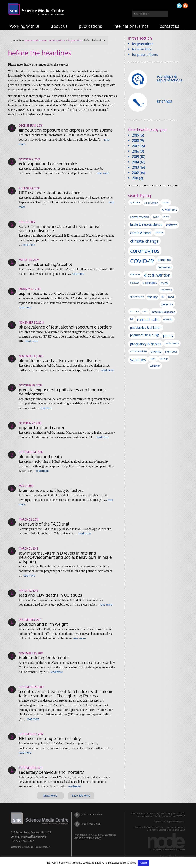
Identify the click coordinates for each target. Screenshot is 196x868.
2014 (136, 162)
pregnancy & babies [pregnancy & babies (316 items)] (146, 344)
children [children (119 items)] (159, 232)
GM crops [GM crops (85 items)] (135, 311)
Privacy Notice (42, 847)
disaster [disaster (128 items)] (135, 283)
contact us (169, 26)
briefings (164, 101)
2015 (136, 157)
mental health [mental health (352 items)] (148, 319)
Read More (130, 863)
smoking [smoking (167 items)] (156, 351)
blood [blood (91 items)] (166, 217)
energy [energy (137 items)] (165, 283)
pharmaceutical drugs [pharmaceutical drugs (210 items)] (145, 335)
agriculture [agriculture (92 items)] (135, 202)
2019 (136, 135)
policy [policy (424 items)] (168, 336)
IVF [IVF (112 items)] (132, 319)
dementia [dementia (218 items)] (164, 260)
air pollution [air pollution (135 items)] (151, 203)
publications (90, 26)
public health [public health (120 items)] (172, 343)
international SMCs (131, 26)
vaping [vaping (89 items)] (153, 359)
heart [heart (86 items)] (145, 311)
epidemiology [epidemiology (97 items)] (137, 297)
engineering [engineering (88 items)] (166, 290)
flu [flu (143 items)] (163, 297)
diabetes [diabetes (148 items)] (135, 274)
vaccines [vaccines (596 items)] (138, 360)
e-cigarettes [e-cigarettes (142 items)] (150, 283)
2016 (136, 151)
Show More (50, 796)
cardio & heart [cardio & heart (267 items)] (141, 233)
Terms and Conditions (22, 847)
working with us (25, 26)
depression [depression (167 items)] (165, 267)
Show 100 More (81, 796)
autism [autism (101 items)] (156, 217)
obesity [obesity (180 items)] (168, 319)
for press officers (145, 55)
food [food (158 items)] (171, 297)
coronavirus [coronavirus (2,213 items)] (145, 251)
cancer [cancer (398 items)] (172, 225)
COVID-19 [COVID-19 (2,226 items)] (142, 261)
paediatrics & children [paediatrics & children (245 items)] (146, 327)
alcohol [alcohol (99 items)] (166, 202)
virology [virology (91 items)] (164, 359)
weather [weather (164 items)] (155, 366)
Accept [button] (143, 863)
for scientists (142, 49)
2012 (136, 173)
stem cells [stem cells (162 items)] (171, 351)
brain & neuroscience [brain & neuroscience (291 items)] (146, 225)
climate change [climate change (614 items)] (144, 241)
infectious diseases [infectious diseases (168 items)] (163, 312)
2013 (136, 167)
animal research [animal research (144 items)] (139, 217)
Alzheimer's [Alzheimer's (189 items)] (169, 210)
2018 (136, 141)
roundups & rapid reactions (170, 78)
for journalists (75, 40)
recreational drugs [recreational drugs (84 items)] (138, 351)
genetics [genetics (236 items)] (167, 304)
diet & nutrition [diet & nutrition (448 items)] (157, 275)
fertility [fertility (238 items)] (152, 297)
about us (59, 26)
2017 (135, 146)
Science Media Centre (36, 40)
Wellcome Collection (101, 835)
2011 (135, 178)
